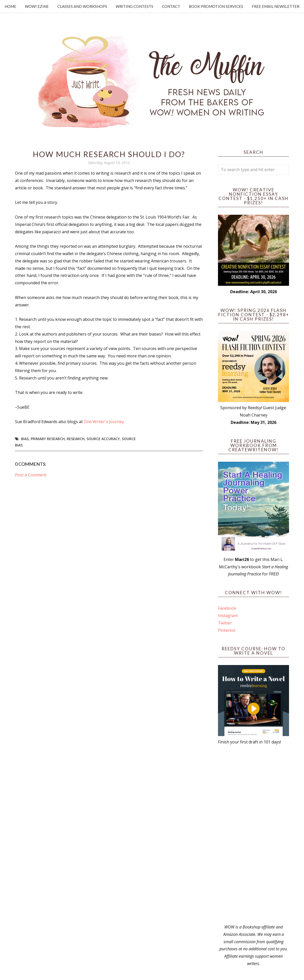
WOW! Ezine (37, 6)
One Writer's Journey (104, 422)
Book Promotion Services (216, 6)
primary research (48, 439)
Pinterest (227, 630)
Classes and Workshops (82, 6)
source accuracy (103, 439)
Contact (171, 6)
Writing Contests (134, 6)
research (76, 439)
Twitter (225, 623)
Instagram (228, 616)
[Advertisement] (254, 835)
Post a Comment (31, 475)
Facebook (227, 608)
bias (25, 439)
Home (10, 6)
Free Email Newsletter (276, 6)
